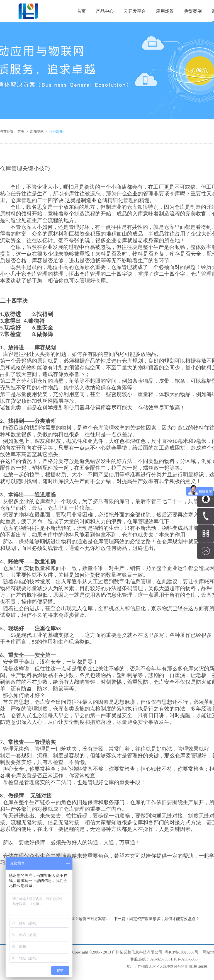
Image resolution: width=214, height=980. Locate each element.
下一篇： (157, 919)
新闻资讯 (37, 132)
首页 (81, 11)
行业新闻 (56, 132)
